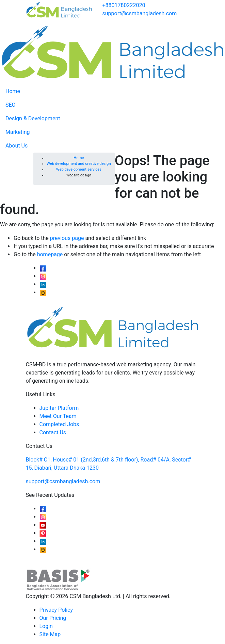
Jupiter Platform (59, 408)
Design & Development (33, 118)
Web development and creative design (79, 164)
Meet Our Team (58, 416)
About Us (17, 146)
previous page (67, 238)
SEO (11, 105)
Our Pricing (53, 618)
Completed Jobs (59, 424)
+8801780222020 (124, 5)
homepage (50, 254)
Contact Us (53, 432)
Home (13, 91)
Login (46, 626)
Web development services (79, 169)
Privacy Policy (56, 610)
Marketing (18, 132)
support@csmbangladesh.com (140, 13)
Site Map (50, 634)
